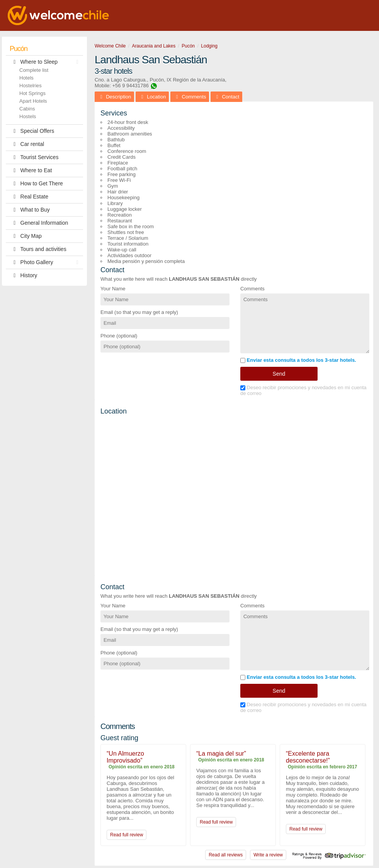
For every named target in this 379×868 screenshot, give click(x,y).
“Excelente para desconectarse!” (308, 757)
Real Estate (29, 197)
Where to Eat (31, 170)
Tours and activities (38, 249)
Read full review (127, 835)
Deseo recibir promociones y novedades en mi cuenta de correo (303, 390)
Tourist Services (34, 157)
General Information (39, 223)
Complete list (34, 70)
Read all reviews (226, 855)
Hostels (28, 116)
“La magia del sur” (221, 754)
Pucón (19, 49)
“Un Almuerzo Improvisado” (125, 757)
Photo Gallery (46, 262)
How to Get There (36, 184)
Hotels (26, 78)
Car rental (27, 144)
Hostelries (31, 86)
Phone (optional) (119, 336)
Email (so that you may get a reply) (139, 312)
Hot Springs (32, 93)
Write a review (268, 855)
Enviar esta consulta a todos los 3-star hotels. (298, 360)
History (23, 275)
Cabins (27, 109)
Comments (252, 289)
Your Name (113, 289)
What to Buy (30, 210)
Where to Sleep (46, 62)
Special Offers (32, 131)
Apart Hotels (33, 101)
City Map (26, 236)
